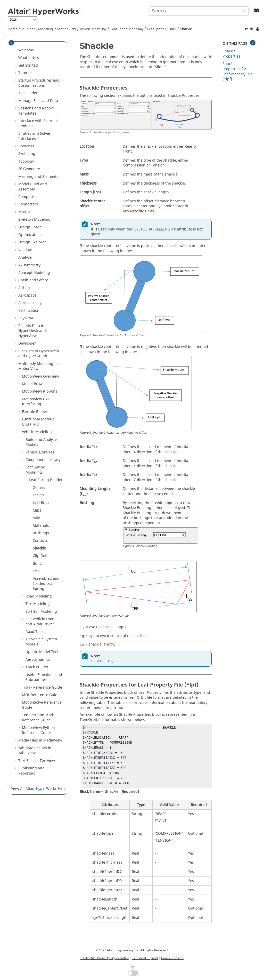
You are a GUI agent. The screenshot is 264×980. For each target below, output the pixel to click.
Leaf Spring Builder (162, 29)
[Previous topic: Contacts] (247, 30)
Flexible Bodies (35, 412)
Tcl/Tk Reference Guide (42, 687)
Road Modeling (39, 596)
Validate (25, 250)
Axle (36, 518)
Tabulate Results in (35, 751)
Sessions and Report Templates (36, 111)
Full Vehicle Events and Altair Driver (42, 622)
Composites (28, 197)
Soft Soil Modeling (41, 612)
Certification (29, 311)
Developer (27, 343)
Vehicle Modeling (93, 29)
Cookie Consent (172, 958)
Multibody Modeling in (49, 29)
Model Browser (35, 384)
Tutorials (26, 73)
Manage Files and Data (38, 101)
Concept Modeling (34, 273)
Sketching (27, 154)
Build (37, 564)
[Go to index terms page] (251, 13)
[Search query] (199, 11)
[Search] (243, 11)
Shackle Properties (231, 54)
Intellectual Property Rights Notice (105, 958)
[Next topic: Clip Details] (252, 30)
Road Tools (35, 632)
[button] (16, 50)
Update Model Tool (42, 652)
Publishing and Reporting (31, 771)
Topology (26, 161)
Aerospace (27, 295)
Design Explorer (32, 242)
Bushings (41, 533)
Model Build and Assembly (33, 187)
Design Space (30, 227)
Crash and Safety (33, 280)
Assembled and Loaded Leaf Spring (46, 584)
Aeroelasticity (30, 303)
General (40, 488)
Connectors (28, 204)
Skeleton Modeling (34, 220)
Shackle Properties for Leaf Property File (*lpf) (237, 71)
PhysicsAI (26, 318)
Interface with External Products (38, 124)
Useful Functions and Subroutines (44, 677)
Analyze (25, 257)
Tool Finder (28, 93)
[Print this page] (258, 29)
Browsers (26, 146)
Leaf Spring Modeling (127, 29)
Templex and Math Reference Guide (38, 718)
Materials (41, 526)
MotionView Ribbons (40, 391)
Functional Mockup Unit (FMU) (38, 422)
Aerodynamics (38, 660)
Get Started (28, 65)
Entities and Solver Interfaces (34, 136)
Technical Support (145, 958)
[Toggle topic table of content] (253, 43)
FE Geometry (29, 169)
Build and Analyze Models (41, 442)
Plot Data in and (39, 354)
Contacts (40, 541)
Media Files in (40, 740)
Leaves (39, 495)
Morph (24, 212)
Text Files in (37, 761)
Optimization (30, 235)
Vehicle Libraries (40, 452)
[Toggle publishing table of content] (11, 43)
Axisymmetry (29, 265)
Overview (40, 376)
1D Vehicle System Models (41, 642)
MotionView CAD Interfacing (36, 402)
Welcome (26, 50)
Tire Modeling (38, 604)
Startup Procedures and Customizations (39, 83)
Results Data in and (32, 331)
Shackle (186, 29)
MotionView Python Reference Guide (38, 730)
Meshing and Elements (38, 177)
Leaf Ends (41, 503)
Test (36, 571)
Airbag (24, 288)
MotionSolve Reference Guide (42, 705)
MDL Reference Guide (41, 695)
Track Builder (37, 667)
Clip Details (43, 556)
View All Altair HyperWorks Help (38, 789)
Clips (37, 510)
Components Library (43, 460)
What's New (29, 58)
